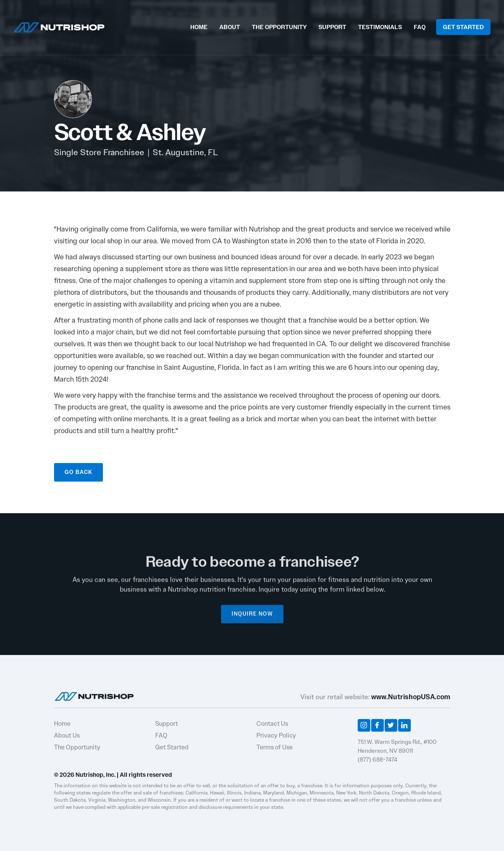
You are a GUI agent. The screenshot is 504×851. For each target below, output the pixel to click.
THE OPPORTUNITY (279, 27)
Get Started (172, 747)
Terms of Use (275, 747)
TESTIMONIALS (380, 27)
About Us (67, 735)
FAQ (420, 27)
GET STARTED (463, 27)
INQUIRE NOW (252, 617)
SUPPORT (332, 27)
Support (167, 724)
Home (62, 724)
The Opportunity (77, 747)
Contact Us (272, 724)
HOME (199, 27)
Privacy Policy (276, 735)
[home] (59, 26)
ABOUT (230, 27)
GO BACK (78, 472)
